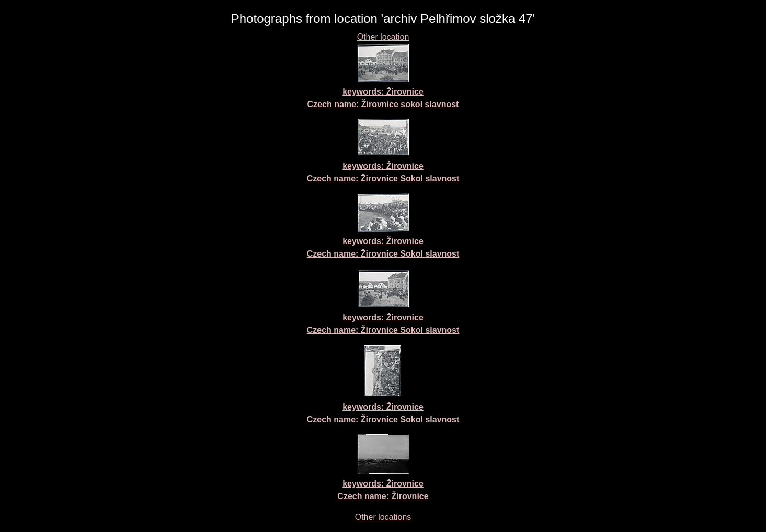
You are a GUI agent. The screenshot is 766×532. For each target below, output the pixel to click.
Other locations (383, 517)
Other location (383, 37)
